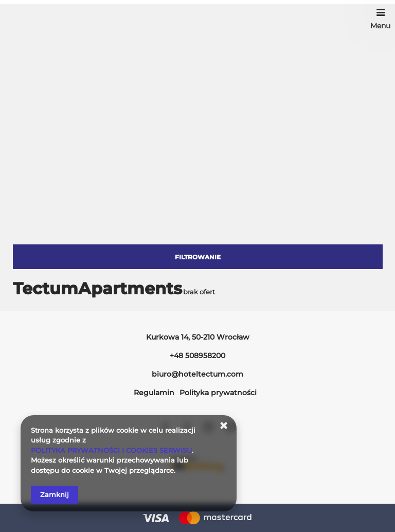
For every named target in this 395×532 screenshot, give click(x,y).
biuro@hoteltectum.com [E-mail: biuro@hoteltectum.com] (197, 374)
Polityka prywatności (218, 393)
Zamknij (55, 494)
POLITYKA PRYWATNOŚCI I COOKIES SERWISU (111, 450)
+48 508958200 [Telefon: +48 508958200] (197, 356)
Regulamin (154, 393)
